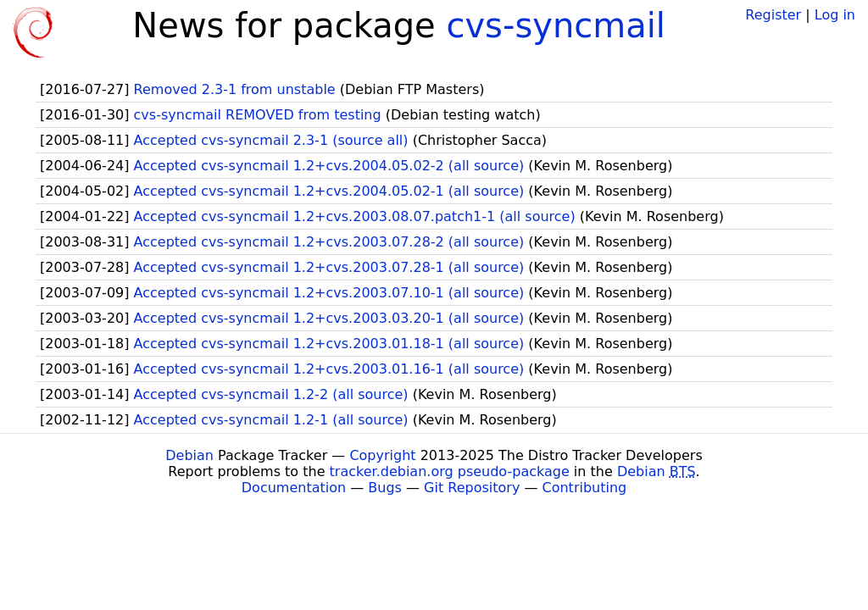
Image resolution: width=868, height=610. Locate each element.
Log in (835, 15)
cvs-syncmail (556, 25)
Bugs (385, 488)
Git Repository (472, 488)
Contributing (585, 488)
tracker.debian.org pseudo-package (450, 471)
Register (773, 15)
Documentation (294, 488)
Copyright (382, 455)
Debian (189, 455)
